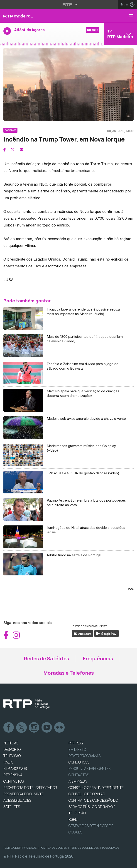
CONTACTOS (14, 781)
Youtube (47, 728)
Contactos (79, 775)
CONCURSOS (79, 762)
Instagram (34, 728)
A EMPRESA (78, 781)
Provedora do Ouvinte (23, 794)
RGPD (73, 819)
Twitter (22, 728)
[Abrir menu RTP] (69, 4)
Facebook (9, 728)
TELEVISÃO (12, 756)
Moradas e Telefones (69, 673)
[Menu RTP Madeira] (133, 16)
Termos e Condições (84, 848)
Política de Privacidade (20, 848)
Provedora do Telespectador (30, 788)
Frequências (98, 659)
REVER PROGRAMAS (84, 756)
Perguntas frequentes (89, 769)
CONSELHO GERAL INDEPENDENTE (96, 788)
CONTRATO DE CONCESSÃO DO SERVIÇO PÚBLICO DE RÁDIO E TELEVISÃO (93, 807)
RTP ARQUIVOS (15, 769)
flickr (60, 728)
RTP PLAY (76, 743)
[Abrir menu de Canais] (120, 34)
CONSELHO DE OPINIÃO (87, 794)
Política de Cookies (53, 848)
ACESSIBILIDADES (17, 800)
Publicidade (111, 848)
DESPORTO (12, 749)
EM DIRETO (77, 749)
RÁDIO (8, 762)
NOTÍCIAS (11, 743)
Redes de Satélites (46, 659)
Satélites (12, 807)
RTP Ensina (13, 775)
